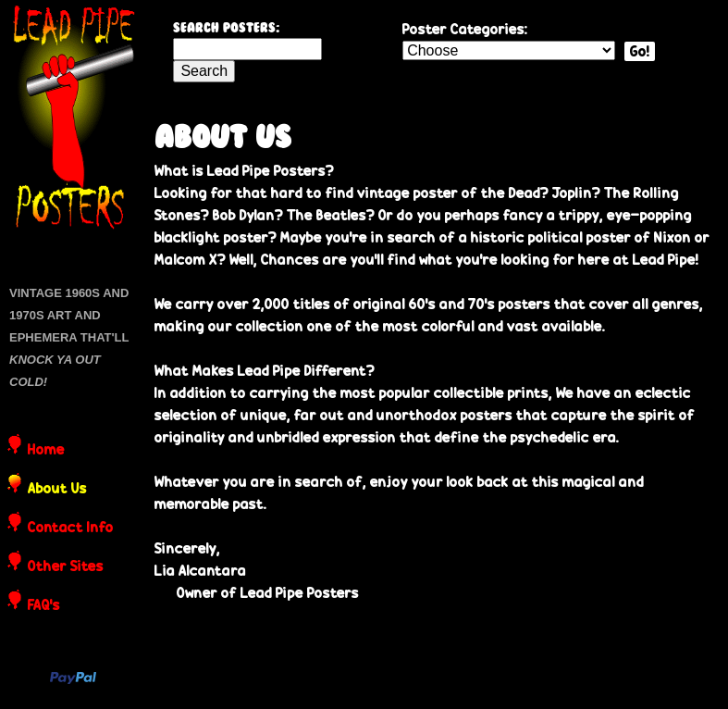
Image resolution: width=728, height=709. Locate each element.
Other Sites (66, 567)
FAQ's (44, 606)
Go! (640, 51)
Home (46, 451)
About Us (57, 490)
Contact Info (71, 529)
